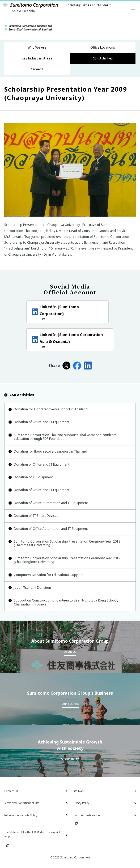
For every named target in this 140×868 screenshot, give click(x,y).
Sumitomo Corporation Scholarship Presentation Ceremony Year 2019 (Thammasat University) (64, 543)
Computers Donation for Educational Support (46, 575)
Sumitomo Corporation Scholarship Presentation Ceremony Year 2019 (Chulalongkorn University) (64, 560)
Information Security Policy (21, 815)
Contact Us (11, 791)
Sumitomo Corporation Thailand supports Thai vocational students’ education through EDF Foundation (63, 437)
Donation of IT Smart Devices (33, 516)
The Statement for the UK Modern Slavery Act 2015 (32, 835)
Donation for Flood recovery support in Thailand (48, 409)
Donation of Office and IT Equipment (39, 422)
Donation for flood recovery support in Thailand (48, 451)
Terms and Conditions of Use (22, 803)
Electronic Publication (86, 815)
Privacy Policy (81, 803)
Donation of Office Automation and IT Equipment (48, 503)
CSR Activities (19, 395)
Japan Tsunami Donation (30, 588)
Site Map (78, 791)
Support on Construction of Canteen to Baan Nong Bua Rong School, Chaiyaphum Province (63, 602)
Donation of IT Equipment (31, 477)
